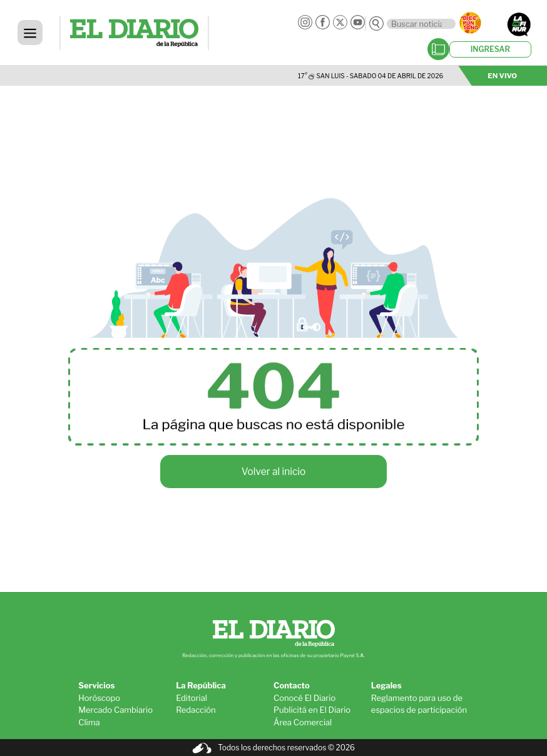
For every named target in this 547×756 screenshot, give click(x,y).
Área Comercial (303, 722)
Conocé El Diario (304, 698)
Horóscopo (99, 698)
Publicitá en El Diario (312, 710)
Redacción (196, 710)
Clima (89, 722)
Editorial (192, 698)
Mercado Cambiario (115, 710)
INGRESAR (490, 49)
